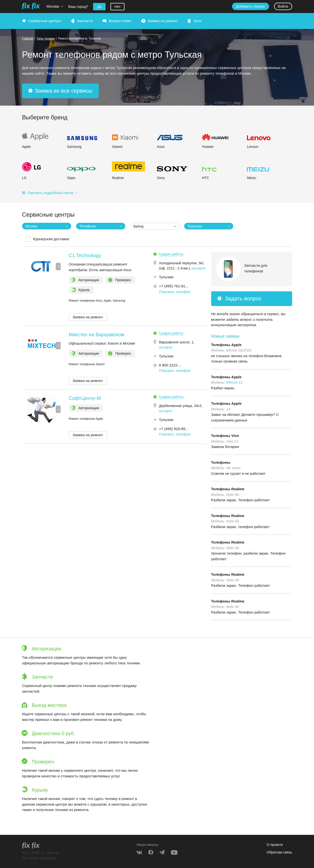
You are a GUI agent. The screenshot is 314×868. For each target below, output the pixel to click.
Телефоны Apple (226, 345)
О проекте (275, 845)
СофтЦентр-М (85, 398)
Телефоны (221, 462)
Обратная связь (279, 852)
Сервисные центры (45, 21)
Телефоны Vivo (225, 436)
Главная (28, 39)
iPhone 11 (234, 382)
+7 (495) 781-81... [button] (174, 286)
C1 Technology (85, 255)
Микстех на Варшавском (97, 335)
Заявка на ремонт (163, 21)
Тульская (166, 277)
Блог (198, 21)
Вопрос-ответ (120, 21)
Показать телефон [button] (175, 292)
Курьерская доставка (51, 239)
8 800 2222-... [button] (171, 365)
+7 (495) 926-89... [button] (174, 429)
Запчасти (85, 21)
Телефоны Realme (228, 489)
